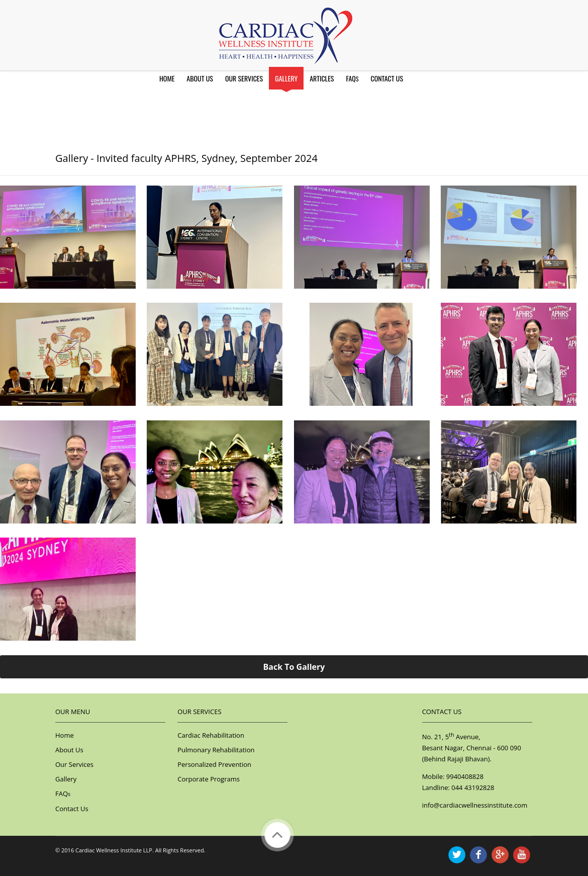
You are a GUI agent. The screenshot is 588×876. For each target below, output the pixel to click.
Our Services (244, 78)
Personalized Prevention (214, 764)
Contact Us (387, 78)
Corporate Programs (209, 779)
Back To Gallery (294, 667)
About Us (200, 78)
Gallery (286, 78)
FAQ (352, 78)
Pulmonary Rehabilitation (216, 750)
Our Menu (73, 712)
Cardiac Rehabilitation (211, 735)
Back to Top (277, 835)
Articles (322, 78)
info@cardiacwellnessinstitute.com (475, 805)
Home (167, 78)
